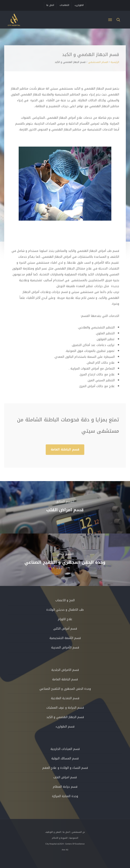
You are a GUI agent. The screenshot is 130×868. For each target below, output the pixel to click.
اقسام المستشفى (98, 62)
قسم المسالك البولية (65, 758)
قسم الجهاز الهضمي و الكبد (65, 717)
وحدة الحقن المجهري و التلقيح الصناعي (65, 689)
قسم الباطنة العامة (65, 679)
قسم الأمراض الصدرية (65, 647)
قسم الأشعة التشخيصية (65, 638)
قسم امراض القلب (65, 777)
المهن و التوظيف (53, 832)
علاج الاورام (65, 619)
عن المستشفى (78, 832)
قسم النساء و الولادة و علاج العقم (65, 768)
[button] (110, 20)
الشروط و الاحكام (60, 838)
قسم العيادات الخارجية (65, 749)
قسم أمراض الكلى (65, 629)
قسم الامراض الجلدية (65, 670)
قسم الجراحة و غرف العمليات (65, 708)
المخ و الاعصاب (65, 600)
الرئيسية (115, 62)
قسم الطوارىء (65, 727)
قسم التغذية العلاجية (65, 698)
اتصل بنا (66, 832)
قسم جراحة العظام (65, 787)
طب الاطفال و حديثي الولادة (65, 610)
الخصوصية (74, 838)
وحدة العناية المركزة (65, 796)
